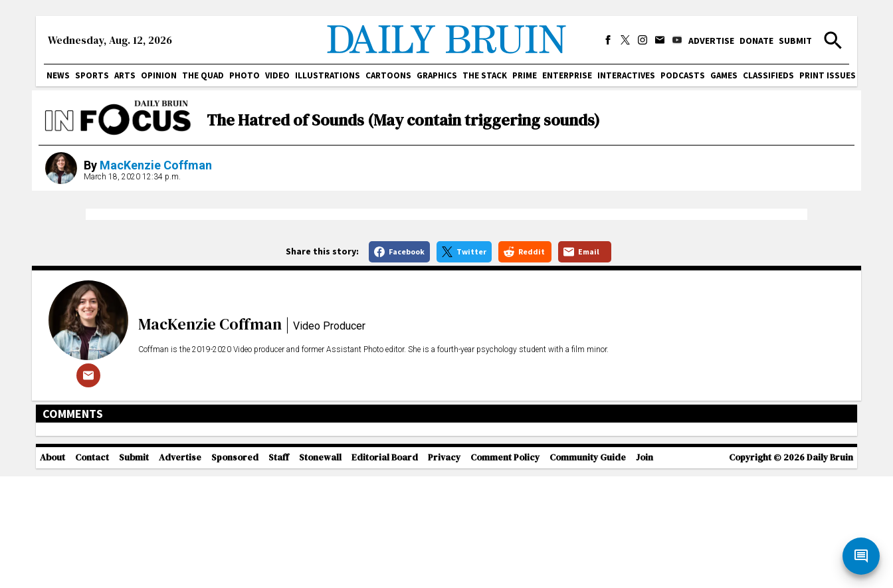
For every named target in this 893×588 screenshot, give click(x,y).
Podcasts (683, 75)
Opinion (159, 75)
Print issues (828, 75)
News (58, 75)
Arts (125, 75)
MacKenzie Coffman (156, 165)
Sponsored (235, 578)
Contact (92, 578)
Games (724, 75)
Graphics (437, 75)
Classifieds (768, 75)
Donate (756, 41)
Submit (795, 41)
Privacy (444, 578)
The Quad (203, 75)
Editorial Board (385, 578)
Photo (245, 75)
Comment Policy (505, 578)
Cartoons (388, 75)
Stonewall (320, 578)
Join (645, 578)
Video (277, 75)
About (52, 578)
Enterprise (567, 75)
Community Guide (588, 578)
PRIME (525, 75)
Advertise (711, 41)
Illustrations (328, 75)
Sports (92, 75)
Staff (279, 578)
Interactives (626, 75)
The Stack (485, 75)
